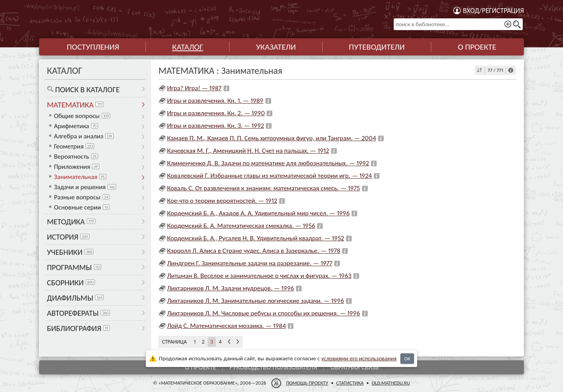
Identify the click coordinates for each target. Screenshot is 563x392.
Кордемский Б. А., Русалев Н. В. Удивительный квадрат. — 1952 (256, 238)
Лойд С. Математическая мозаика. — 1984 (226, 326)
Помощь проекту (307, 383)
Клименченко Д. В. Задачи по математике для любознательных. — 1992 (268, 163)
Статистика (350, 383)
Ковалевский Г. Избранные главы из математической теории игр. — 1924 (269, 176)
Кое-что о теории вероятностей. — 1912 (222, 201)
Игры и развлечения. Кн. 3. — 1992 (215, 126)
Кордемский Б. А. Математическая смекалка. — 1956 (241, 226)
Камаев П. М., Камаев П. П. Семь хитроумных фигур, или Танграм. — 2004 (272, 138)
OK (407, 359)
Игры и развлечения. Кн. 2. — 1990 (216, 113)
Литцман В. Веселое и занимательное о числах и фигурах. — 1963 (259, 276)
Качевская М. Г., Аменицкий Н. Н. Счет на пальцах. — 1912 (248, 151)
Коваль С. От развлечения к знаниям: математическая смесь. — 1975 (263, 188)
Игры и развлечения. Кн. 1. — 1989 (215, 101)
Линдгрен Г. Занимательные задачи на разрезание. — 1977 (250, 263)
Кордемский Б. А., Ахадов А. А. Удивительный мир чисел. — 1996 (258, 213)
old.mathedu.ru (391, 383)
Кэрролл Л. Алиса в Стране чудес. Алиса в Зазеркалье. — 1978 (254, 251)
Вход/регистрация (493, 11)
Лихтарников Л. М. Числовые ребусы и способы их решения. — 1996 (264, 313)
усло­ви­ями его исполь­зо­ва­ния (359, 358)
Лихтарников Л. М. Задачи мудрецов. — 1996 (230, 288)
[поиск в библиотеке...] (458, 24)
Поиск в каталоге (87, 89)
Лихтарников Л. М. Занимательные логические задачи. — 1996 (256, 301)
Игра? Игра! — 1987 (194, 88)
